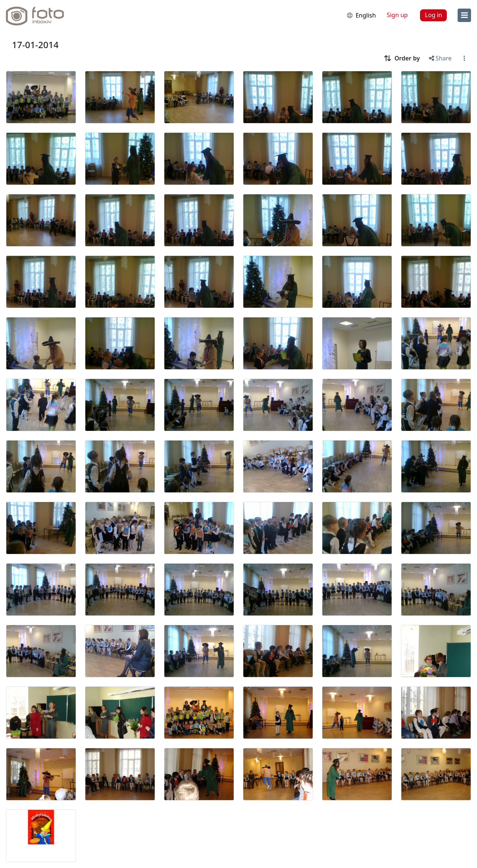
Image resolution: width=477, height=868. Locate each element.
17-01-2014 (35, 45)
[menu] (464, 15)
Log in (433, 15)
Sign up (397, 15)
